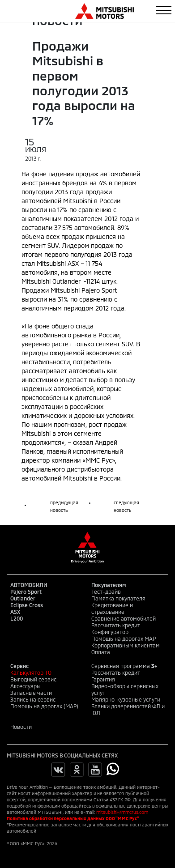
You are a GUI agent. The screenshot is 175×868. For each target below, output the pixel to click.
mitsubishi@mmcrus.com (122, 812)
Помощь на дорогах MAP (124, 638)
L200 (17, 618)
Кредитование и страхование (112, 608)
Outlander (23, 598)
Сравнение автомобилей (124, 618)
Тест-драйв (106, 591)
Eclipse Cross (27, 605)
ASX (15, 612)
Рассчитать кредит (116, 625)
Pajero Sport (26, 591)
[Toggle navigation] (164, 10)
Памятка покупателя (118, 598)
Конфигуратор (110, 632)
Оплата (101, 652)
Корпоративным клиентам (126, 645)
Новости (21, 727)
